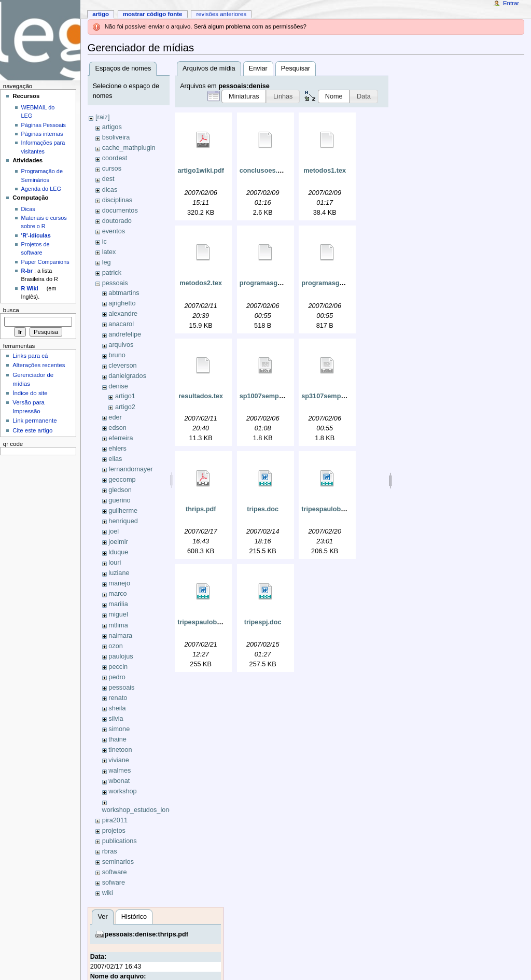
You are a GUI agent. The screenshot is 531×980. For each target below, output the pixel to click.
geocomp (122, 480)
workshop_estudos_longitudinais (150, 810)
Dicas (28, 209)
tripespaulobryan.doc (335, 509)
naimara (120, 636)
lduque (118, 552)
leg (107, 262)
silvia (116, 719)
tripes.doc (263, 509)
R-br (27, 271)
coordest (115, 158)
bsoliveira (116, 137)
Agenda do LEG (41, 189)
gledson (120, 490)
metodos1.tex (325, 171)
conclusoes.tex (263, 171)
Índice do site (30, 393)
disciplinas (117, 200)
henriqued (123, 521)
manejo (119, 583)
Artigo (101, 14)
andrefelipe (125, 334)
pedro (117, 677)
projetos (114, 831)
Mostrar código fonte (153, 14)
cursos (112, 169)
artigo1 (125, 396)
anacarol (121, 324)
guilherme (123, 511)
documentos (120, 211)
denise (118, 386)
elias (115, 459)
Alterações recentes (39, 365)
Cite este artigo (32, 430)
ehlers (117, 449)
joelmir (118, 542)
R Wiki (30, 288)
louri (115, 563)
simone (119, 729)
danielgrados (127, 376)
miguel (118, 614)
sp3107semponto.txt (333, 396)
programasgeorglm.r (272, 283)
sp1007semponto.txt (271, 396)
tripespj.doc (263, 622)
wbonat (119, 781)
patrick (112, 273)
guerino (119, 500)
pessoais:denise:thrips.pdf (146, 934)
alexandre (123, 314)
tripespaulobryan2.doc (213, 622)
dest (108, 179)
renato (118, 698)
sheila (117, 708)
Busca (11, 310)
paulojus (121, 656)
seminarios (118, 862)
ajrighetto (122, 303)
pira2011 (115, 820)
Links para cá (30, 356)
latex (109, 252)
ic (104, 242)
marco (117, 594)
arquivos (121, 345)
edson (117, 428)
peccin (118, 667)
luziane (119, 573)
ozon (116, 646)
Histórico (134, 917)
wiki (108, 893)
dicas (110, 190)
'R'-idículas (36, 235)
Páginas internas (42, 134)
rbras (110, 851)
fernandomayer (130, 469)
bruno (117, 355)
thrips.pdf (201, 509)
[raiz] (103, 117)
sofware (114, 883)
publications (120, 841)
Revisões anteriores (221, 14)
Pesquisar (296, 68)
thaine (117, 739)
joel (114, 531)
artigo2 (125, 407)
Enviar (258, 68)
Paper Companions (45, 262)
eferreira (121, 438)
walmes (120, 771)
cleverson (122, 366)
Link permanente (34, 421)
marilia (118, 604)
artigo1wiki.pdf (201, 171)
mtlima (118, 625)
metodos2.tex (201, 283)
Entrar (511, 3)
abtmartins (124, 293)
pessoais (115, 283)
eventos (114, 231)
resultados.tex (201, 396)
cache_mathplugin (129, 148)
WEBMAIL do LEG (38, 111)
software (115, 872)
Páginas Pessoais (44, 125)
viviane (119, 760)
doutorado (117, 221)
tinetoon (120, 750)
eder (115, 417)
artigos (112, 127)
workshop (122, 791)
